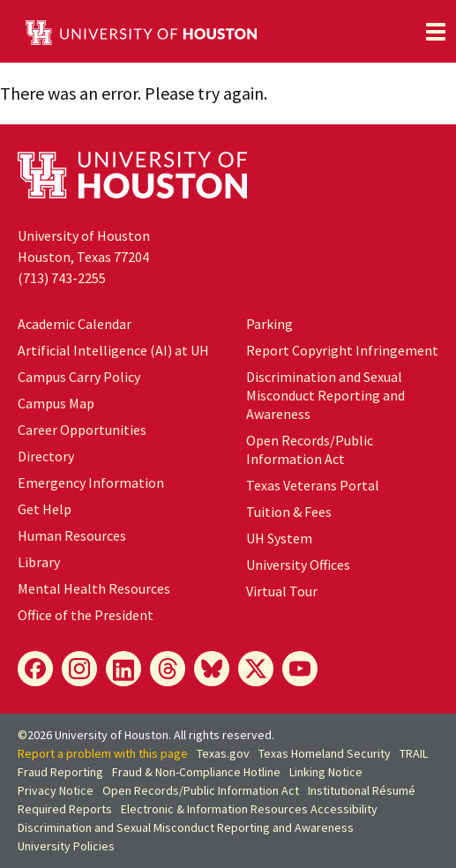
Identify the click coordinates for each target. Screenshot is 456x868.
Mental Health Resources (94, 588)
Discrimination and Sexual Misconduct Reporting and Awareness (325, 395)
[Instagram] (79, 669)
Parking (269, 324)
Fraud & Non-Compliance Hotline (196, 772)
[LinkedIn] (123, 669)
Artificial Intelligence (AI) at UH (113, 350)
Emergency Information (91, 483)
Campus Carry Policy (79, 377)
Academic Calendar (75, 324)
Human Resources (72, 535)
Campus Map (56, 403)
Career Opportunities (82, 430)
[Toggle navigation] (436, 32)
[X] (256, 669)
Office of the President (86, 615)
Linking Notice (326, 772)
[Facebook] (35, 669)
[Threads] (168, 669)
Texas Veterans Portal (313, 485)
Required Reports (65, 809)
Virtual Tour (282, 591)
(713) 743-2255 (62, 278)
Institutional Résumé (362, 790)
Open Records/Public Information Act (310, 449)
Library (39, 562)
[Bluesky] (212, 669)
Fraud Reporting (60, 772)
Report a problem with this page (103, 753)
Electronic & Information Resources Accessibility (249, 809)
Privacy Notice (56, 790)
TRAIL (414, 753)
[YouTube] (300, 669)
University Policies (66, 846)
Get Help (45, 509)
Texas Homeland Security (325, 753)
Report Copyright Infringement (342, 350)
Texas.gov (223, 753)
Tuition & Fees (289, 512)
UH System (279, 538)
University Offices (298, 565)
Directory (46, 456)
